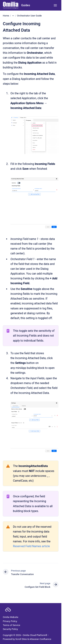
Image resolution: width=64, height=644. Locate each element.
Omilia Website (11, 617)
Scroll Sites (21, 639)
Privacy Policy (10, 621)
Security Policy (10, 629)
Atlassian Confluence (40, 639)
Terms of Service (11, 625)
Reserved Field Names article (31, 546)
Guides (26, 5)
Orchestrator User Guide (29, 16)
